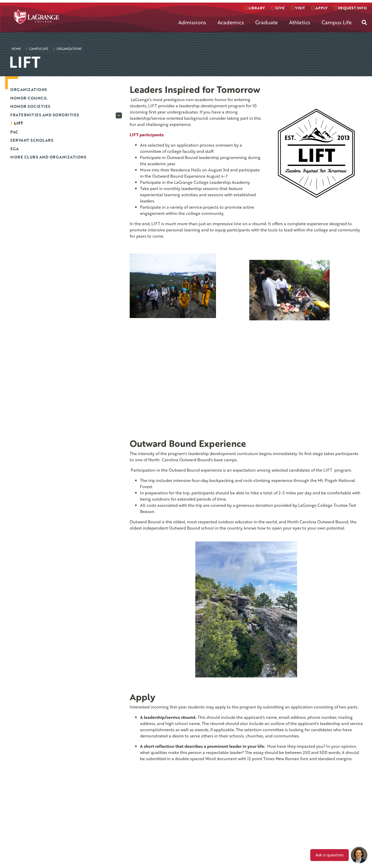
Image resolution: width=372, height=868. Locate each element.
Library (255, 8)
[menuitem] (192, 26)
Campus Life (337, 22)
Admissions (192, 22)
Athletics (300, 22)
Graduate (266, 22)
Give (278, 8)
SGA (15, 149)
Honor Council (29, 98)
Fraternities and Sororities (45, 115)
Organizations (69, 49)
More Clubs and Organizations (48, 157)
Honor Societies (30, 106)
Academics (231, 22)
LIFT (19, 123)
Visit (298, 8)
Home (16, 49)
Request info (350, 8)
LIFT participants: (147, 135)
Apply (319, 8)
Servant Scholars (32, 140)
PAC (14, 132)
